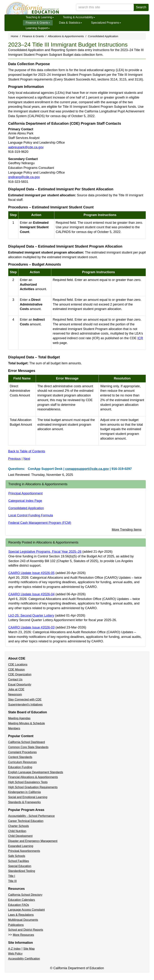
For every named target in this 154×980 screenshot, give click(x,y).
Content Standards (20, 757)
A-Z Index (14, 949)
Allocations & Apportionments (66, 36)
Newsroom (15, 694)
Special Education (20, 866)
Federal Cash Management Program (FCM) (40, 523)
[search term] (105, 7)
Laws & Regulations (21, 915)
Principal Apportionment (25, 493)
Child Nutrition (17, 831)
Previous (14, 459)
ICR (140, 338)
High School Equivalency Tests (28, 782)
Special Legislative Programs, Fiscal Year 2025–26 (45, 552)
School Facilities (19, 861)
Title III (12, 881)
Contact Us (15, 679)
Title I (12, 876)
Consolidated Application (103, 36)
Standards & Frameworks (24, 802)
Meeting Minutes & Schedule (27, 723)
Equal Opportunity (20, 685)
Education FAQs (19, 905)
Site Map (29, 949)
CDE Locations (18, 664)
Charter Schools (19, 826)
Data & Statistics (71, 23)
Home (15, 36)
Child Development (20, 836)
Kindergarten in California (24, 792)
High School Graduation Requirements (33, 787)
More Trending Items (127, 530)
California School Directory (25, 895)
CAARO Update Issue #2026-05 (31, 573)
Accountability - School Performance (31, 816)
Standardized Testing (22, 871)
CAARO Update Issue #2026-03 (31, 627)
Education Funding (20, 767)
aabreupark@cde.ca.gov (26, 147)
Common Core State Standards (28, 747)
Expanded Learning (21, 846)
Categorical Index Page (25, 501)
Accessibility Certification (24, 959)
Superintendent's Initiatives (25, 705)
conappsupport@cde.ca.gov (87, 469)
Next (27, 459)
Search (141, 7)
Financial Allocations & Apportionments (33, 777)
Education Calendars (22, 900)
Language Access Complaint (26, 910)
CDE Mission (16, 670)
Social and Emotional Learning (28, 797)
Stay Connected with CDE (25, 699)
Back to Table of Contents (27, 451)
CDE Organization (20, 674)
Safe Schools (17, 856)
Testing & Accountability (79, 17)
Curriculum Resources (22, 762)
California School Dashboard (27, 742)
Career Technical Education (26, 821)
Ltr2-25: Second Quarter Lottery (31, 615)
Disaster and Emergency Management (33, 841)
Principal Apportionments (24, 851)
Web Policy (15, 954)
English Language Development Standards (36, 772)
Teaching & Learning (40, 17)
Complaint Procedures (22, 752)
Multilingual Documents (23, 920)
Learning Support (38, 28)
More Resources (23, 935)
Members (14, 728)
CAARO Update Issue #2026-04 (31, 594)
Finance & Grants (38, 23)
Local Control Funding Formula (31, 515)
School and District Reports (26, 930)
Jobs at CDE (16, 689)
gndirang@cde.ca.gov (24, 177)
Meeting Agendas (19, 718)
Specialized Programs (106, 23)
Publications (16, 925)
